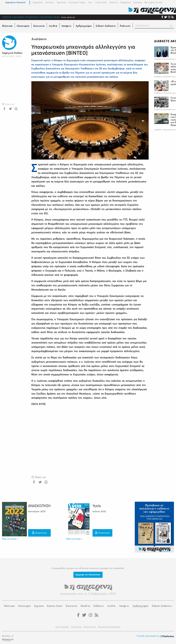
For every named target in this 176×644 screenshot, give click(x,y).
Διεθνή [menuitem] (53, 26)
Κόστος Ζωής (55, 606)
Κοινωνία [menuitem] (39, 26)
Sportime (61, 2)
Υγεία (97, 506)
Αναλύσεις (39, 39)
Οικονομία (24, 606)
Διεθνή (111, 606)
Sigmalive (38, 2)
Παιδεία (85, 606)
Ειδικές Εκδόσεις (162, 606)
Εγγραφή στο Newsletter (88, 575)
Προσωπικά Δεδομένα (109, 627)
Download (39, 533)
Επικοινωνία (90, 627)
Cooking (138, 2)
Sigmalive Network (15, 2)
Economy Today (77, 2)
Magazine (126, 2)
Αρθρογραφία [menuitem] (84, 26)
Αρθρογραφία (140, 606)
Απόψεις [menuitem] (66, 26)
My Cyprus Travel (153, 2)
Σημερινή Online (12, 53)
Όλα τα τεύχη (10, 539)
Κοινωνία (71, 606)
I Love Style (101, 2)
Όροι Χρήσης (62, 627)
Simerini (50, 2)
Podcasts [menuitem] (125, 26)
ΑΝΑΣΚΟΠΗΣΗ (39, 506)
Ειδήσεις (99, 606)
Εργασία (39, 606)
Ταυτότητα (76, 627)
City (90, 2)
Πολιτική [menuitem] (7, 26)
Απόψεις (124, 606)
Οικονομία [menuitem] (23, 26)
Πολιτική (9, 606)
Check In (114, 2)
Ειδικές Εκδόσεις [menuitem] (106, 26)
